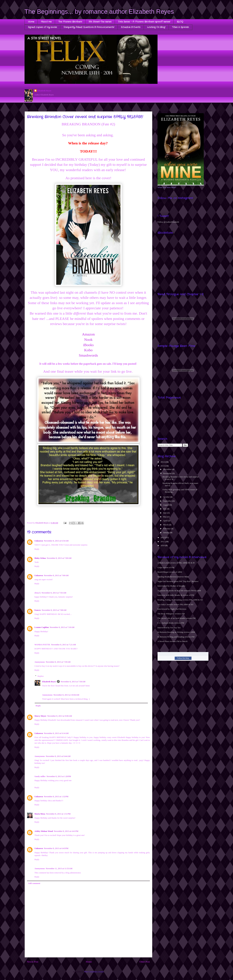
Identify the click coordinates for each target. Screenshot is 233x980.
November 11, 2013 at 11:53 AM (59, 868)
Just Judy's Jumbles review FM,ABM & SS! (175, 604)
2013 (163, 466)
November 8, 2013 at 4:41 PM (66, 831)
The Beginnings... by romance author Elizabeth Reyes (99, 12)
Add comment (34, 883)
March (166, 525)
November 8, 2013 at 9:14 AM (56, 733)
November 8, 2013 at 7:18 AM (62, 627)
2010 (163, 545)
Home (31, 22)
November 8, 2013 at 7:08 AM (54, 610)
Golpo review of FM (166, 567)
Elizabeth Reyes (44, 91)
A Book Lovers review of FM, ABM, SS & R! (176, 563)
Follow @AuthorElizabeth (168, 222)
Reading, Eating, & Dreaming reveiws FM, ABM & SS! (180, 600)
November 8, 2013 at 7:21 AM (63, 645)
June (165, 513)
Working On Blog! (156, 27)
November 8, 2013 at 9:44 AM (58, 756)
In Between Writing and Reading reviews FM (176, 637)
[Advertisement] (167, 419)
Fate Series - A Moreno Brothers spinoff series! (144, 22)
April (165, 521)
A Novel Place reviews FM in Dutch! (173, 641)
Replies (41, 676)
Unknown (39, 541)
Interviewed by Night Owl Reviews (172, 609)
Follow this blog (183, 658)
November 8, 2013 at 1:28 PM (59, 776)
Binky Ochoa (40, 558)
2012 (163, 537)
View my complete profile (45, 99)
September (168, 501)
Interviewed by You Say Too (169, 628)
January (166, 532)
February (167, 529)
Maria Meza (40, 814)
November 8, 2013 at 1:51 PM (58, 814)
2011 (163, 542)
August (166, 505)
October (167, 497)
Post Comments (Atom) (94, 972)
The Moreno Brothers (70, 22)
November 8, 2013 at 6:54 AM (56, 541)
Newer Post (33, 962)
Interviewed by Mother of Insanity (172, 586)
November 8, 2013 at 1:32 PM (56, 796)
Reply (37, 549)
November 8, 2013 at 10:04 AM (66, 695)
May (165, 517)
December (167, 469)
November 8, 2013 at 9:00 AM (60, 716)
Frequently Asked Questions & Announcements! (89, 27)
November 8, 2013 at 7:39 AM (58, 662)
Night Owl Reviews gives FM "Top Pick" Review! (178, 581)
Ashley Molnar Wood (44, 831)
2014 (163, 462)
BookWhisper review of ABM (170, 572)
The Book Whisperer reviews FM (171, 614)
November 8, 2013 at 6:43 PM (56, 848)
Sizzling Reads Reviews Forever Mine (173, 577)
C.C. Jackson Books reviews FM (171, 623)
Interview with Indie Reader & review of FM (176, 595)
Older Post (145, 962)
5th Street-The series (100, 22)
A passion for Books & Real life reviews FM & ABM (179, 591)
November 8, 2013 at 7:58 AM (73, 682)
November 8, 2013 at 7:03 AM (54, 593)
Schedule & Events (131, 27)
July (165, 509)
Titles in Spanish (180, 27)
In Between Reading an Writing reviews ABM (176, 632)
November (168, 473)
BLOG (180, 22)
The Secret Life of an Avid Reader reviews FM (177, 618)
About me (46, 22)
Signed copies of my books (42, 27)
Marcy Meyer (40, 716)
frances (38, 610)
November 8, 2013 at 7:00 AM (59, 558)
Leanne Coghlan (42, 627)
